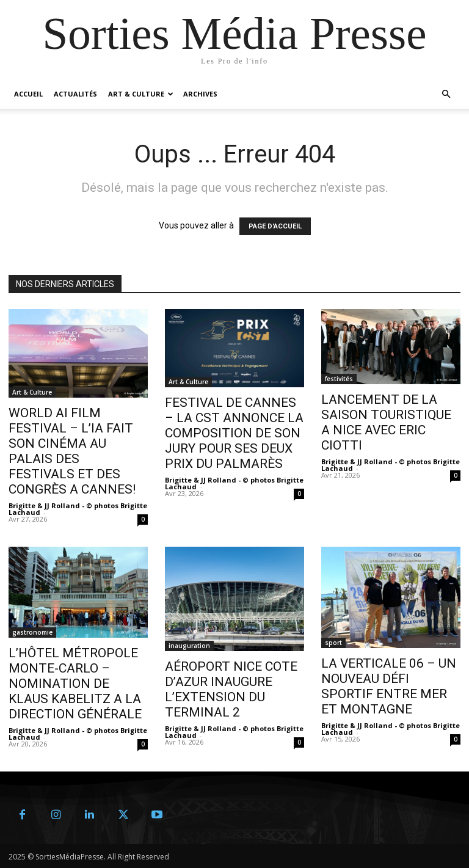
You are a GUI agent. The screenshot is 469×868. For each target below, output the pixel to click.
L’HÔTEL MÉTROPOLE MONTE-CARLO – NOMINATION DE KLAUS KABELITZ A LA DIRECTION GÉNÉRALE (75, 684)
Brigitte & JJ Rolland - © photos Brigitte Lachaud (78, 509)
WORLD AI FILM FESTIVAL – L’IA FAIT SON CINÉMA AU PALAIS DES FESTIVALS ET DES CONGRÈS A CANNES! (72, 451)
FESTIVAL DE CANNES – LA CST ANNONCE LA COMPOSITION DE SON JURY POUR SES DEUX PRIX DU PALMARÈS (234, 433)
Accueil (28, 94)
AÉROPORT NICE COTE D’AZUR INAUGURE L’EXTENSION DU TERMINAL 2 (231, 689)
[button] (446, 94)
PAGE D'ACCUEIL (275, 226)
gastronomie (32, 632)
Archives (200, 94)
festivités (339, 379)
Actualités (75, 94)
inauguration (189, 646)
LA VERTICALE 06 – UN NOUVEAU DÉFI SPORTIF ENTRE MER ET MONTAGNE (389, 686)
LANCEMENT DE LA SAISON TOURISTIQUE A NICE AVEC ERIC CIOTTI (386, 422)
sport (333, 643)
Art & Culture (141, 94)
